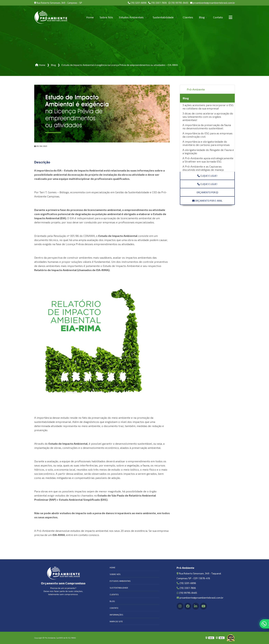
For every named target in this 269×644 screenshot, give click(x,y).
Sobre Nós (106, 17)
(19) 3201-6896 (137, 3)
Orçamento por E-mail (207, 201)
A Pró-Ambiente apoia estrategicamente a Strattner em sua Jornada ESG (208, 160)
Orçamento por (207, 192)
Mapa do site (116, 621)
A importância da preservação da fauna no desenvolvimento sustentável (207, 127)
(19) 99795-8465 (178, 3)
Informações (116, 615)
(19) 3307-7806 (158, 3)
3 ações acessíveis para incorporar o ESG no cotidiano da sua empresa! (208, 107)
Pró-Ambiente (196, 89)
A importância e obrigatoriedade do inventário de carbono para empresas (206, 143)
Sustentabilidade (164, 17)
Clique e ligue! (207, 176)
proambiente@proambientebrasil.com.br (213, 3)
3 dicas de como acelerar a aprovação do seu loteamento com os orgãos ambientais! (208, 117)
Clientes (188, 17)
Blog (202, 17)
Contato (218, 17)
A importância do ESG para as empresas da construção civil (208, 135)
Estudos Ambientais (132, 17)
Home (90, 17)
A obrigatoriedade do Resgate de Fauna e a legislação (208, 151)
